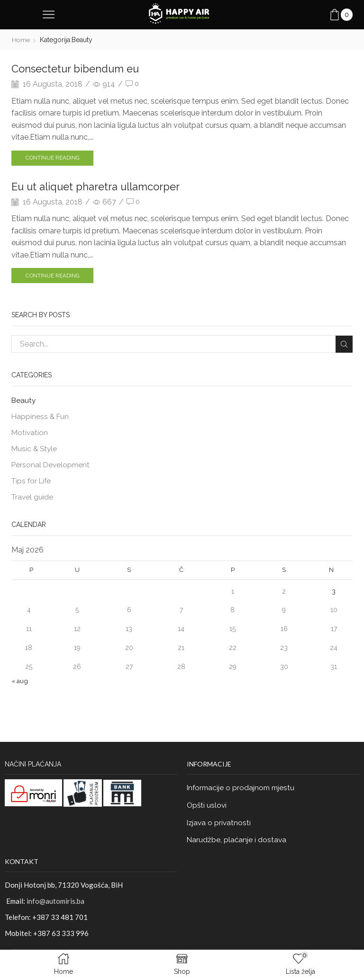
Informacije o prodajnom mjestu (242, 792)
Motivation (30, 435)
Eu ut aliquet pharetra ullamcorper (103, 187)
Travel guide (33, 501)
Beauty (24, 402)
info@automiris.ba (55, 906)
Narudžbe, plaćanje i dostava (237, 845)
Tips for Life (32, 484)
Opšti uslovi (207, 810)
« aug (20, 685)
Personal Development (52, 468)
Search (344, 345)
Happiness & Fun (41, 418)
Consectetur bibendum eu (81, 68)
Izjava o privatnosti (220, 827)
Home (21, 40)
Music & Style (35, 451)
